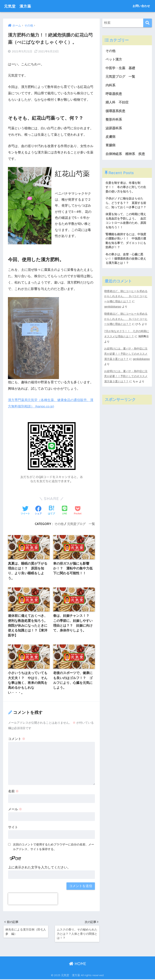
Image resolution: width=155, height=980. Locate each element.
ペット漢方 (114, 60)
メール (15, 810)
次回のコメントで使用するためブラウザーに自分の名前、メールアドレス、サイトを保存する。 (54, 847)
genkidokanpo (113, 308)
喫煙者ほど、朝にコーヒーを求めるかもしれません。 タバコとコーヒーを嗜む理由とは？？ (126, 298)
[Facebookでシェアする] (38, 510)
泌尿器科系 (114, 129)
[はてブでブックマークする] (51, 510)
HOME (78, 965)
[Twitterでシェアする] (25, 510)
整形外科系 (114, 120)
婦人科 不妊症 (117, 103)
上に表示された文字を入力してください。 (39, 868)
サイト (13, 828)
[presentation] (33, 899)
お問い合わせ (141, 6)
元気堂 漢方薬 (20, 6)
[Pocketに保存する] (78, 510)
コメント (17, 739)
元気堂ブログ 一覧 (81, 524)
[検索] (148, 23)
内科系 (112, 86)
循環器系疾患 (115, 111)
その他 (59, 524)
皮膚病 (110, 137)
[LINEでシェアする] (65, 510)
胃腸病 (110, 146)
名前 (14, 792)
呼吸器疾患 (114, 94)
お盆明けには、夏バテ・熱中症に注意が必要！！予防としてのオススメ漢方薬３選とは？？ (126, 354)
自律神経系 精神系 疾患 (125, 155)
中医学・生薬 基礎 (120, 68)
